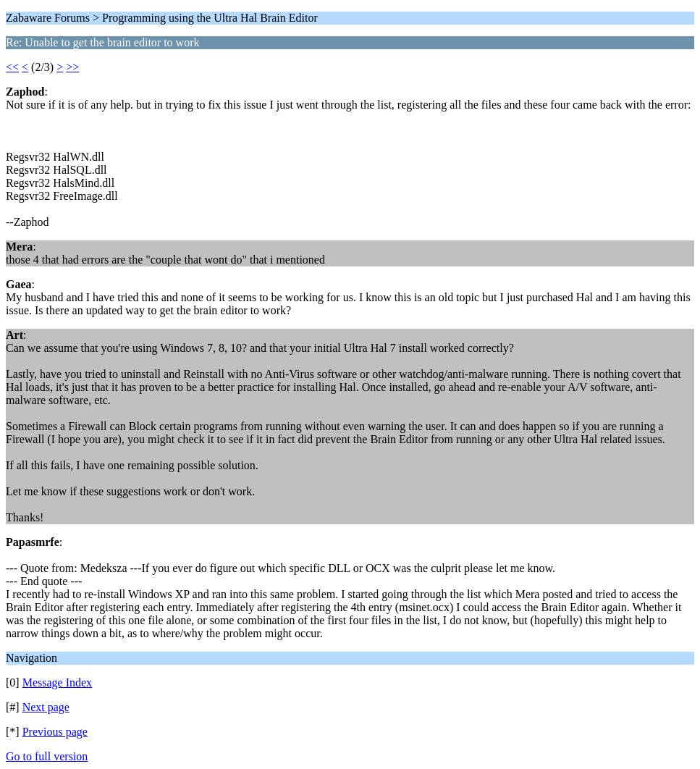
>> (72, 67)
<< (12, 67)
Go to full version (47, 756)
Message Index (57, 682)
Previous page (55, 732)
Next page (46, 707)
